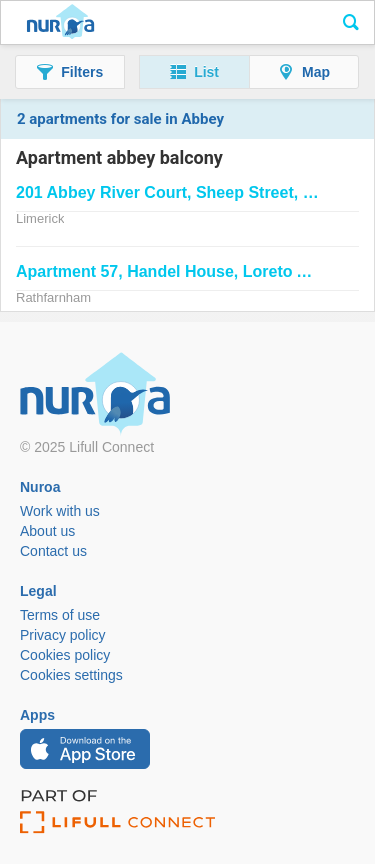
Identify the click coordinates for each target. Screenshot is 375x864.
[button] (70, 72)
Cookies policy (65, 655)
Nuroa (60, 23)
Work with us (60, 511)
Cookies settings (71, 675)
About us (47, 531)
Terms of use (60, 615)
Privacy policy (63, 635)
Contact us (53, 551)
